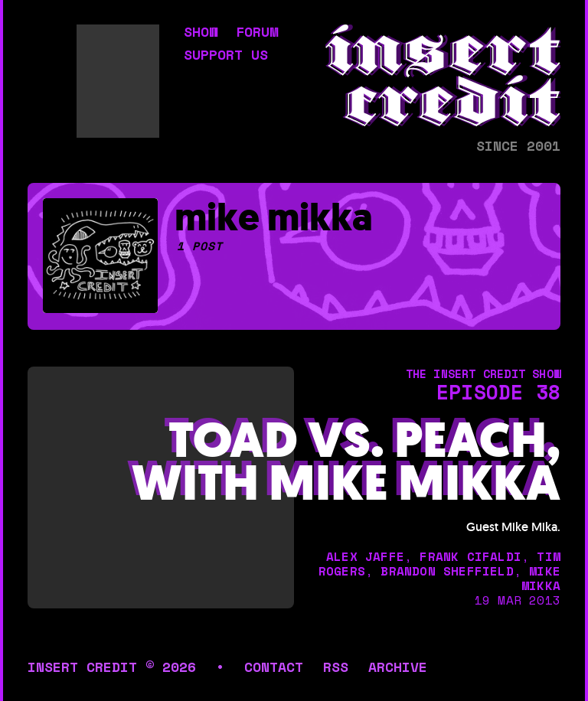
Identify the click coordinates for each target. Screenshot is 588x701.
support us (226, 56)
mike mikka (541, 578)
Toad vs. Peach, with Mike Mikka (346, 463)
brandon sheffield (447, 571)
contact (274, 667)
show (201, 33)
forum (257, 33)
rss (336, 667)
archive (398, 667)
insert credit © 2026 (112, 667)
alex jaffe (365, 556)
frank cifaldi (470, 556)
